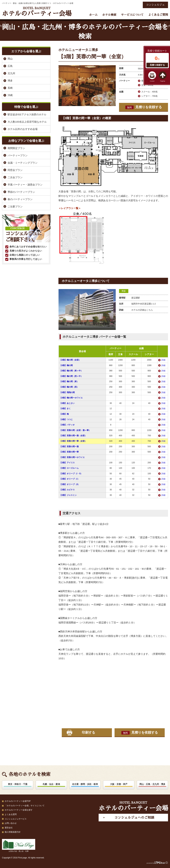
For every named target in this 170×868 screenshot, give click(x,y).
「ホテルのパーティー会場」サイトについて (25, 806)
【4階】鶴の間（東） (69, 381)
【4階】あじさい (67, 403)
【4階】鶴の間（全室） (70, 360)
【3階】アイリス (67, 463)
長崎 (10, 88)
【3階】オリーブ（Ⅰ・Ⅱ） (71, 474)
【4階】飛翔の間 (67, 392)
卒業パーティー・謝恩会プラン (25, 185)
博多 (124, 291)
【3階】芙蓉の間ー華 (69, 452)
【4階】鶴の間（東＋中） (71, 371)
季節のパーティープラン (21, 192)
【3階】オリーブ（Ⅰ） (69, 479)
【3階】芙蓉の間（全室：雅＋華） (75, 430)
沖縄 (10, 95)
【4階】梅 (64, 414)
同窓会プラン (15, 170)
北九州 (11, 73)
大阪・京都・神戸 (119, 784)
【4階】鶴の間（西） (69, 387)
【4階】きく (65, 409)
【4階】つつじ (66, 419)
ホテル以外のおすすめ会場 (23, 129)
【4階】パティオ (67, 425)
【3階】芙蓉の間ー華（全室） (73, 441)
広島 (10, 66)
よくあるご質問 (158, 15)
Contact (152, 81)
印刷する (88, 732)
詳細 (163, 360)
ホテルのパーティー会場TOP (18, 801)
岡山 (10, 59)
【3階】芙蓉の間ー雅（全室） (73, 436)
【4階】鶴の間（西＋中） (71, 376)
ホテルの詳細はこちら (142, 310)
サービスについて (132, 15)
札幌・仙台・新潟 (51, 784)
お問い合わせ (11, 823)
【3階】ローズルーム (69, 468)
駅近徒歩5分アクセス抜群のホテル (27, 114)
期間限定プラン (16, 148)
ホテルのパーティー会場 (37, 12)
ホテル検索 (109, 15)
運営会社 (9, 828)
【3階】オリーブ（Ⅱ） (70, 484)
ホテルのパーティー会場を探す (19, 810)
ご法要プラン (15, 207)
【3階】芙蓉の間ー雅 (69, 447)
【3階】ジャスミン (68, 495)
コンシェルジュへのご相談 (134, 818)
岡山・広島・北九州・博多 (152, 784)
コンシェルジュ (155, 5)
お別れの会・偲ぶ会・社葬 (19, 846)
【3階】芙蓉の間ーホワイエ (72, 457)
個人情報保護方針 (13, 832)
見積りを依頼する (144, 107)
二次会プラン (15, 177)
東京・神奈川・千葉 (18, 784)
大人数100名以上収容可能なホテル (27, 122)
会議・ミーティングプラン (23, 163)
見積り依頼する (157, 65)
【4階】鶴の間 (67, 365)
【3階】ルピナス (67, 490)
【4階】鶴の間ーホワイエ (71, 398)
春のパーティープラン (20, 199)
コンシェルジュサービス (16, 819)
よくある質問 (11, 814)
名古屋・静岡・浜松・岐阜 (85, 784)
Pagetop (163, 81)
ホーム (93, 15)
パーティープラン (18, 155)
